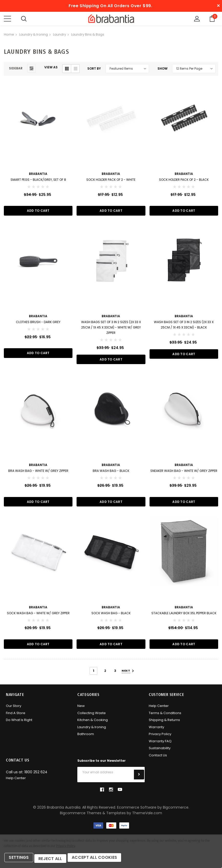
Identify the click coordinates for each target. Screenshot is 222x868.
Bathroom (86, 738)
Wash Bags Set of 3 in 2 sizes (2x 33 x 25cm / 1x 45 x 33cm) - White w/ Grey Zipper (111, 329)
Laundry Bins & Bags (88, 36)
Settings (20, 860)
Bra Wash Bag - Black (111, 473)
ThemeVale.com (147, 817)
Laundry (60, 36)
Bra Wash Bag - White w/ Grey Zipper (38, 473)
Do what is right (19, 724)
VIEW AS (51, 68)
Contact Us (158, 759)
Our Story (14, 710)
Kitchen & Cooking (93, 724)
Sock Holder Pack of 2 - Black (184, 181)
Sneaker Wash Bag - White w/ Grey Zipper (184, 473)
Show (162, 70)
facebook (102, 793)
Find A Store (16, 717)
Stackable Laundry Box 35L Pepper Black (184, 616)
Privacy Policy (160, 738)
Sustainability (160, 752)
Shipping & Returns (164, 724)
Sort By (94, 70)
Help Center (159, 710)
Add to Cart (38, 212)
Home (9, 36)
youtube (120, 793)
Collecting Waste (92, 717)
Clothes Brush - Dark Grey (38, 324)
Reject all (54, 860)
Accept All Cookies (101, 860)
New (81, 710)
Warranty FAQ (160, 745)
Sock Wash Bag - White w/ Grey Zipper (38, 616)
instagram (111, 793)
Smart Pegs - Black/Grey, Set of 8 (38, 181)
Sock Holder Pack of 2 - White (111, 181)
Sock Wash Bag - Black (111, 616)
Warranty (156, 731)
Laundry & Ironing (34, 36)
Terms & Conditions (165, 717)
